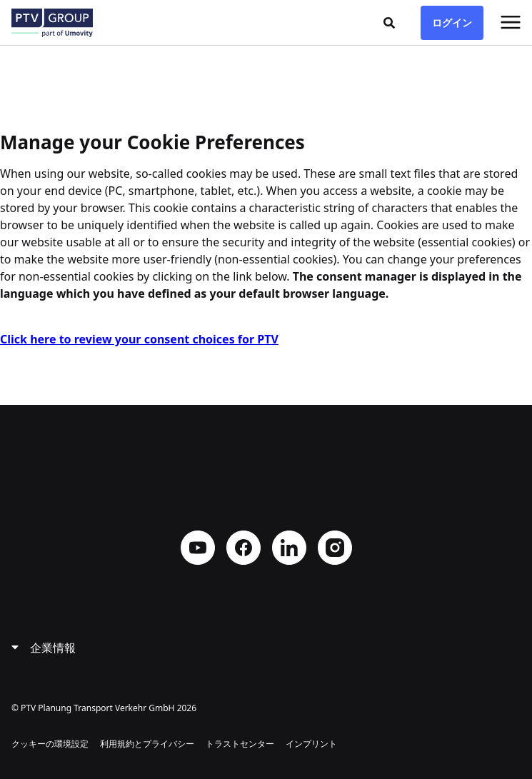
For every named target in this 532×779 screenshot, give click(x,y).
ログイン (452, 22)
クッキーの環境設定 (50, 744)
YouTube (198, 548)
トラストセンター (240, 744)
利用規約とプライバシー (147, 744)
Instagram (335, 548)
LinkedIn (289, 548)
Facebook (244, 548)
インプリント (311, 744)
